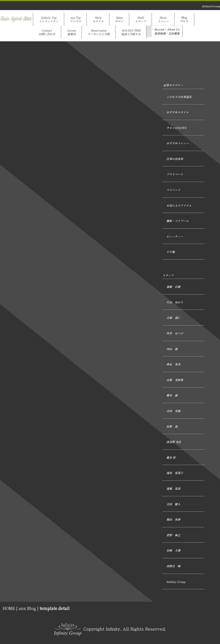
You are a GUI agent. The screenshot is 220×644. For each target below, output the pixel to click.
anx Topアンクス (75, 19)
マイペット (173, 190)
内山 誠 (172, 349)
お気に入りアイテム (179, 205)
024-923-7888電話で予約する (131, 32)
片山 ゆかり (175, 302)
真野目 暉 (173, 566)
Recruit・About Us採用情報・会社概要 (167, 31)
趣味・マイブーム (178, 221)
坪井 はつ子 (175, 333)
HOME (9, 608)
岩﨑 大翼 (173, 550)
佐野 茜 (172, 426)
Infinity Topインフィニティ (49, 19)
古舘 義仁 (173, 318)
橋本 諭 (172, 395)
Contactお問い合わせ (47, 32)
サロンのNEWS (176, 128)
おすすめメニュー (178, 143)
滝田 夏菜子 (175, 473)
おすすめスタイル (178, 112)
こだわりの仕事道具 (179, 97)
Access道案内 (71, 32)
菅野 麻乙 (173, 535)
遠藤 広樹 (173, 287)
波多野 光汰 (174, 442)
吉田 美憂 (173, 411)
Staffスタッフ (140, 19)
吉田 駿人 (173, 504)
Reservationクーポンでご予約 (99, 32)
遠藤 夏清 (173, 488)
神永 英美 (173, 364)
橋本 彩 (171, 457)
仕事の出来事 (175, 159)
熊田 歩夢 (173, 519)
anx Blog (27, 608)
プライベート (175, 174)
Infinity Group (176, 582)
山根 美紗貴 (175, 380)
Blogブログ (184, 19)
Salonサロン (119, 19)
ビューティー (175, 236)
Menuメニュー (163, 19)
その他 (171, 252)
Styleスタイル (98, 19)
